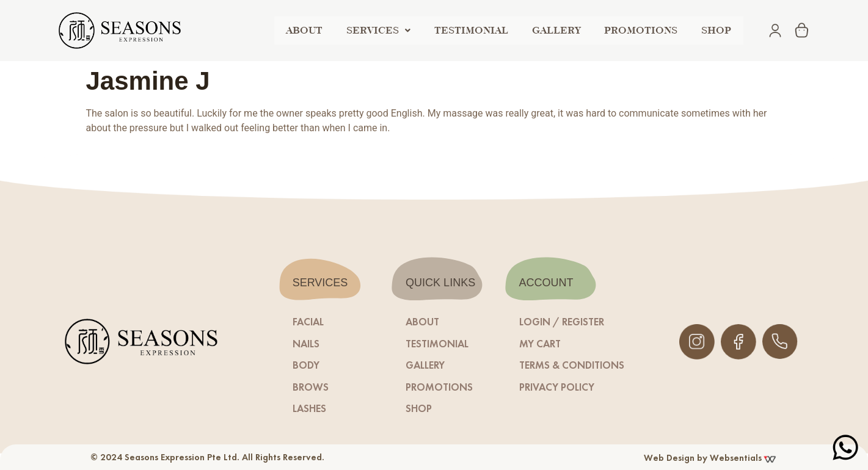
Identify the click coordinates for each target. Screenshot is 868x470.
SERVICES (393, 30)
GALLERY (565, 30)
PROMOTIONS (647, 30)
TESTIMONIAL (483, 30)
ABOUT (322, 30)
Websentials (744, 458)
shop (719, 30)
